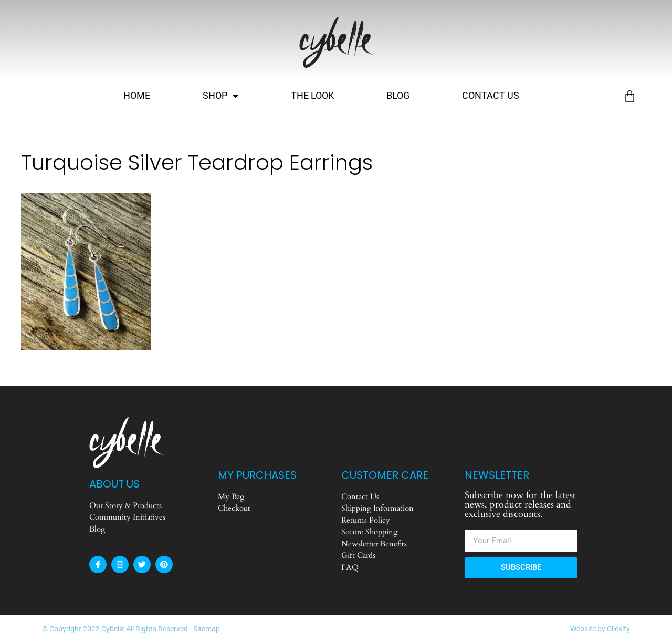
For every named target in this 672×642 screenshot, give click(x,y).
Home (137, 95)
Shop (220, 96)
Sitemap (207, 629)
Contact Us (491, 95)
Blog (398, 95)
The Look (312, 95)
